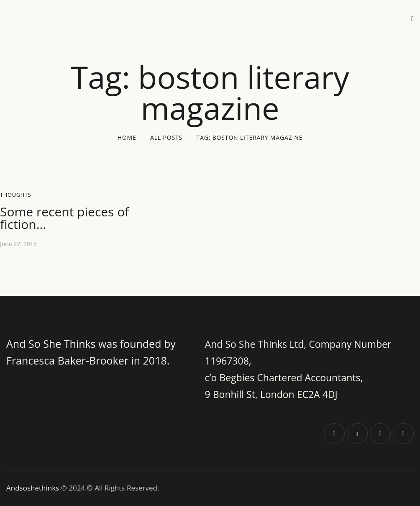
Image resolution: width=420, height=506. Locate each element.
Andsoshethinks (34, 488)
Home (127, 137)
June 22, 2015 (18, 244)
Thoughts (15, 195)
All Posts (166, 137)
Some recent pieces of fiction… (64, 218)
